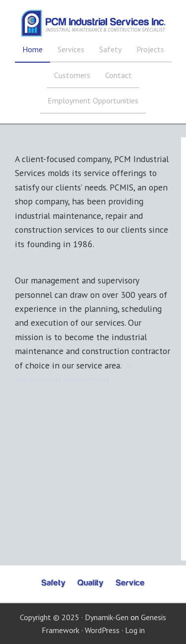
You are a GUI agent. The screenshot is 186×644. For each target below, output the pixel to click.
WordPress (102, 630)
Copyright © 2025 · (52, 617)
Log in (135, 630)
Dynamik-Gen (107, 617)
